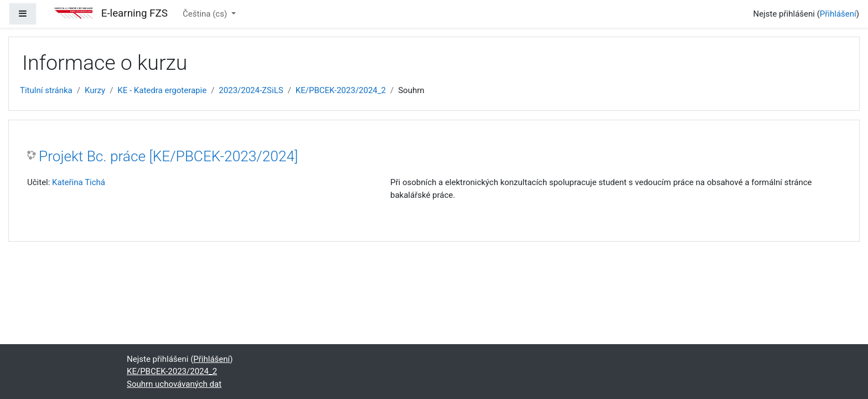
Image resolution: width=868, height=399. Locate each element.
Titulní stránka (46, 90)
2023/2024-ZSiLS (251, 90)
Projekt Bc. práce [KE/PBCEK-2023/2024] (168, 156)
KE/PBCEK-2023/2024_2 (341, 90)
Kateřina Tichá (79, 182)
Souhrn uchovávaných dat (174, 384)
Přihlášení (838, 14)
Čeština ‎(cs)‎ (206, 14)
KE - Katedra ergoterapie (162, 90)
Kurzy (95, 90)
